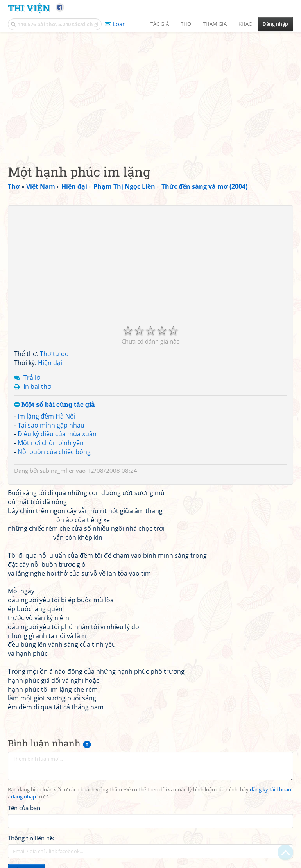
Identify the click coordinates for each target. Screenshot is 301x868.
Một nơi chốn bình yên (51, 443)
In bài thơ (37, 387)
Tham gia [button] (215, 24)
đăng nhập (23, 797)
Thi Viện (29, 8)
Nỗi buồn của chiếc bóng (54, 452)
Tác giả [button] (160, 24)
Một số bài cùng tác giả (55, 405)
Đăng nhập (275, 24)
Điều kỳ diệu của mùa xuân (57, 434)
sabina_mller (57, 471)
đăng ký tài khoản (271, 790)
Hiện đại (50, 363)
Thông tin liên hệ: (31, 838)
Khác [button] (245, 24)
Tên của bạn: (25, 808)
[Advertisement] (150, 92)
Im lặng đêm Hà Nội (47, 416)
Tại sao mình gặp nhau (51, 425)
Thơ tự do (54, 354)
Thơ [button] (186, 24)
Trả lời (33, 378)
